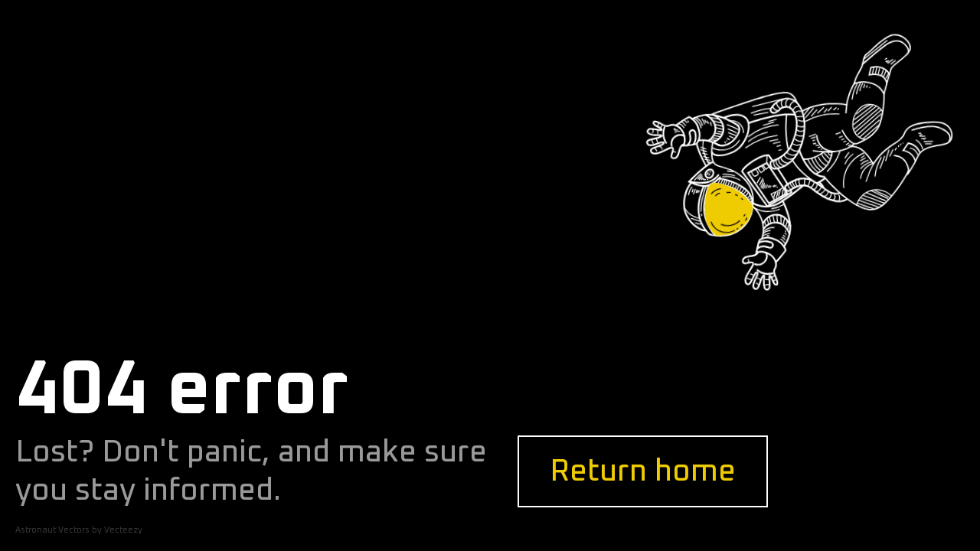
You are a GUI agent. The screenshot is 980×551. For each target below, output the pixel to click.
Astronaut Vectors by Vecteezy (79, 530)
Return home (643, 471)
